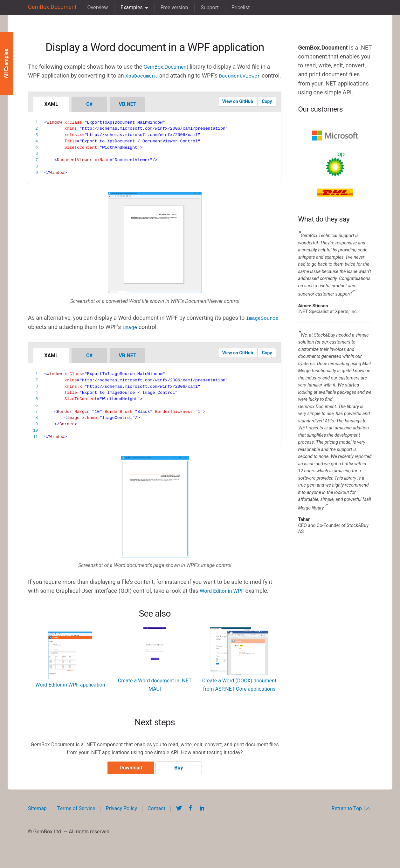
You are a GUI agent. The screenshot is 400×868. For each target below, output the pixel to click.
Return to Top (352, 818)
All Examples (6, 64)
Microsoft (335, 135)
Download (129, 777)
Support (205, 7)
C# (89, 112)
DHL (335, 193)
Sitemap (37, 818)
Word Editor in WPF (224, 598)
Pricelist (236, 7)
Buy (181, 777)
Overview (93, 7)
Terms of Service (76, 818)
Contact (156, 818)
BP (335, 164)
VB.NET (128, 112)
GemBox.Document (50, 7)
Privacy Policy (121, 818)
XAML (51, 112)
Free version (170, 7)
